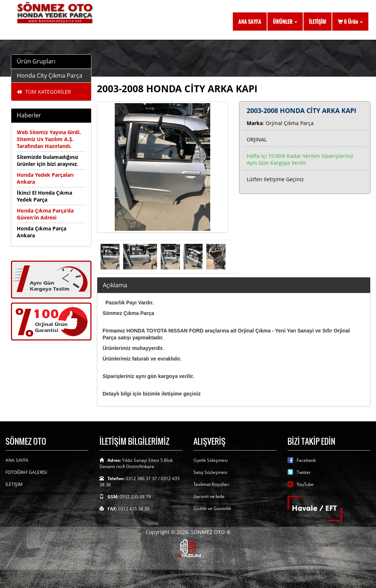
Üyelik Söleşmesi (211, 460)
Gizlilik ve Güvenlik (212, 508)
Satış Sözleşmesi (210, 472)
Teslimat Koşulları (211, 484)
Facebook (306, 460)
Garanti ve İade (209, 496)
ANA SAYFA (250, 21)
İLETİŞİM (318, 21)
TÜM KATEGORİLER (44, 92)
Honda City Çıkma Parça (50, 75)
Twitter (304, 472)
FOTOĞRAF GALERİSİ (26, 472)
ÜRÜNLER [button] (285, 21)
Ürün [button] (350, 21)
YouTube (305, 484)
